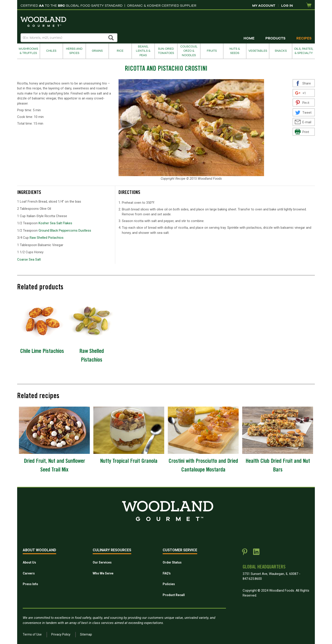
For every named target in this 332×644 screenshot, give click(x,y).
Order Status (172, 562)
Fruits (212, 51)
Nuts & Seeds (235, 51)
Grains (97, 51)
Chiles (51, 51)
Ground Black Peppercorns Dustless (65, 230)
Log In (287, 6)
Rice (120, 51)
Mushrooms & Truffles (28, 51)
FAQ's (167, 573)
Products (275, 38)
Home (249, 38)
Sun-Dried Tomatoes (166, 51)
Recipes (304, 38)
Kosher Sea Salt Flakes (55, 223)
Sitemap (86, 634)
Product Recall (174, 595)
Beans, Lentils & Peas (143, 51)
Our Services (102, 562)
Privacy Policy (61, 634)
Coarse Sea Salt (29, 259)
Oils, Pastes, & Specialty (304, 51)
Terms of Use (32, 634)
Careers (29, 573)
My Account (264, 6)
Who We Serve (103, 573)
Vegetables (258, 51)
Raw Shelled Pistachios (47, 238)
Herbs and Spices (74, 51)
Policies (169, 584)
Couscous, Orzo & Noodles (189, 51)
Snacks (281, 51)
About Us (29, 562)
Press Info (30, 584)
